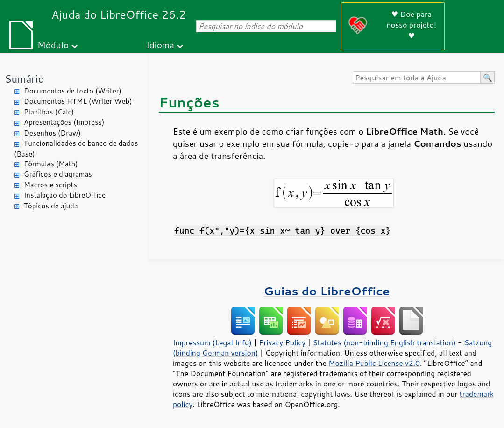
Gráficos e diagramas (58, 174)
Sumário (25, 79)
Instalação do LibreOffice (65, 195)
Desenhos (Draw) (52, 133)
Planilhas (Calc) (49, 112)
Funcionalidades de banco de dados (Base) (76, 149)
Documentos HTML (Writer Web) (78, 101)
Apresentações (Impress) (64, 122)
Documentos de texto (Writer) (73, 91)
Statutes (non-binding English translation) (384, 342)
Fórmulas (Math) (51, 164)
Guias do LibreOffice (327, 291)
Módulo (53, 45)
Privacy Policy (282, 342)
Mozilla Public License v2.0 (374, 363)
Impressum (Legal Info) (212, 342)
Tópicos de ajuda (51, 206)
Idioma (160, 45)
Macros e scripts (50, 185)
